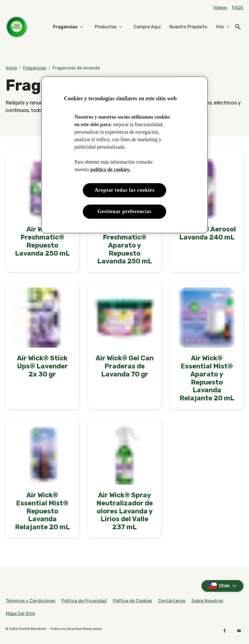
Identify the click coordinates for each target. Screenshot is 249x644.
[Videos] (220, 8)
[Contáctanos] (172, 601)
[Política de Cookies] (132, 601)
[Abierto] (238, 27)
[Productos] (106, 27)
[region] (124, 155)
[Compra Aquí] (147, 27)
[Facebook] (225, 631)
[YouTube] (239, 631)
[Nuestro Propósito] (188, 27)
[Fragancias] (65, 27)
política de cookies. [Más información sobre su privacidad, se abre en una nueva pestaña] (110, 169)
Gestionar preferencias (124, 211)
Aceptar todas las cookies (124, 190)
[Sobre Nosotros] (207, 601)
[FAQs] (238, 8)
